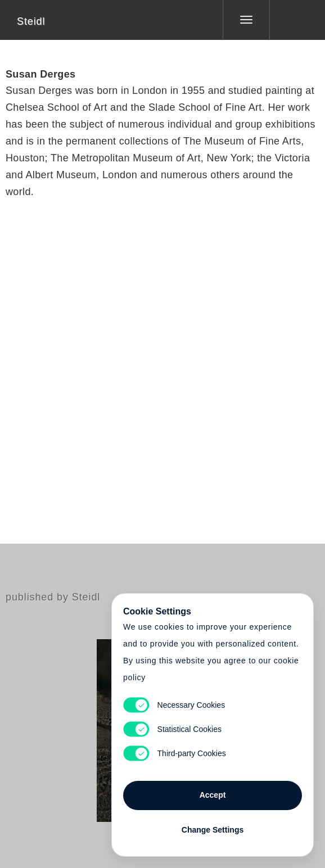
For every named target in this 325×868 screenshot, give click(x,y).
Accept (213, 795)
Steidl (31, 21)
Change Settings (213, 830)
